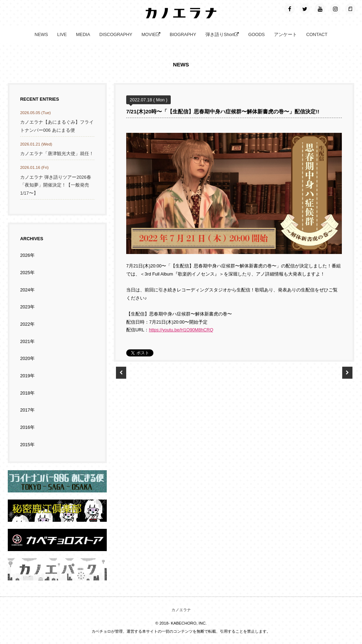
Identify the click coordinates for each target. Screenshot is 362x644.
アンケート (285, 35)
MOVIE (151, 35)
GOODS (256, 35)
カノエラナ (181, 610)
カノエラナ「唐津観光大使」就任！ (57, 154)
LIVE (62, 35)
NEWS (41, 35)
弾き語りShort (222, 35)
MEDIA (83, 35)
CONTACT (317, 35)
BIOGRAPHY (183, 35)
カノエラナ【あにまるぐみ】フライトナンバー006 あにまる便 (57, 126)
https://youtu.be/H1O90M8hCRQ (181, 330)
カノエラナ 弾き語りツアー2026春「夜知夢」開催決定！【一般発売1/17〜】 (56, 185)
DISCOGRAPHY (116, 35)
